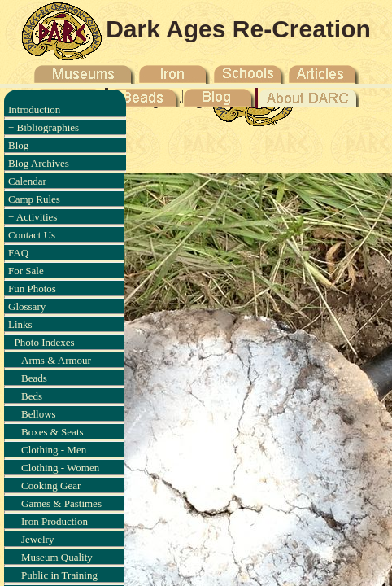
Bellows (39, 414)
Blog (18, 145)
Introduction (34, 109)
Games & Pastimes (61, 503)
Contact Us (32, 235)
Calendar (27, 181)
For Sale (26, 271)
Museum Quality (57, 557)
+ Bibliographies (44, 127)
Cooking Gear (51, 485)
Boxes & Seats (52, 432)
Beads (34, 378)
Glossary (27, 306)
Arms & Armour (56, 360)
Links (20, 324)
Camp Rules (34, 199)
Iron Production (54, 521)
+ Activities (33, 217)
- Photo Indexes (41, 342)
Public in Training (59, 575)
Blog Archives (39, 163)
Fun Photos (32, 289)
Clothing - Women (60, 468)
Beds (32, 396)
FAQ (18, 253)
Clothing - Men (54, 450)
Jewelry (37, 539)
